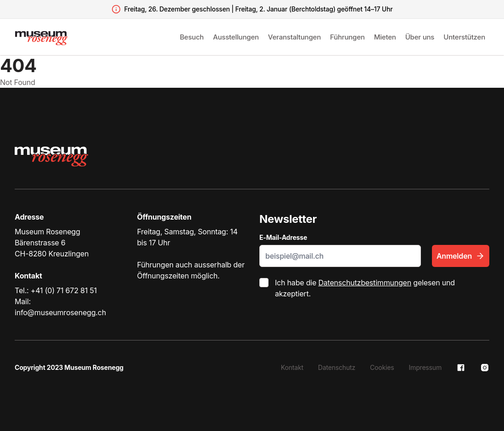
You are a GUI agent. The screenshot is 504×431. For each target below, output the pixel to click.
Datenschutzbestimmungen (365, 283)
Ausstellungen (236, 37)
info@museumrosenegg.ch (60, 312)
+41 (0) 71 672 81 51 (64, 290)
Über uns (420, 37)
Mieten (385, 37)
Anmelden (461, 256)
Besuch (192, 37)
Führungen (347, 37)
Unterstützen (464, 37)
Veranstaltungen (294, 37)
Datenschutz (337, 367)
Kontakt (292, 367)
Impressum (425, 367)
